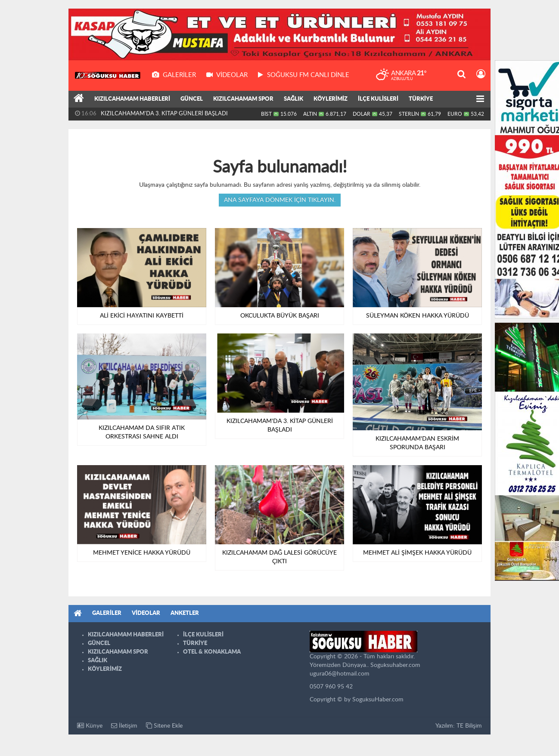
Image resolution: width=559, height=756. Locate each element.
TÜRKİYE (421, 99)
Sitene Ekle (164, 726)
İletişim (124, 726)
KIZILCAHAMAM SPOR (243, 99)
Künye (90, 726)
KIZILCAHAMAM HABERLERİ (132, 99)
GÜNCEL (192, 99)
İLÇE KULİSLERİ (378, 99)
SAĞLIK (293, 99)
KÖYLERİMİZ (331, 99)
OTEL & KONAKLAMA (212, 652)
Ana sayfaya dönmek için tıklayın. (280, 200)
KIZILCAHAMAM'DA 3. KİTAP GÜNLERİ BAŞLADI (164, 114)
